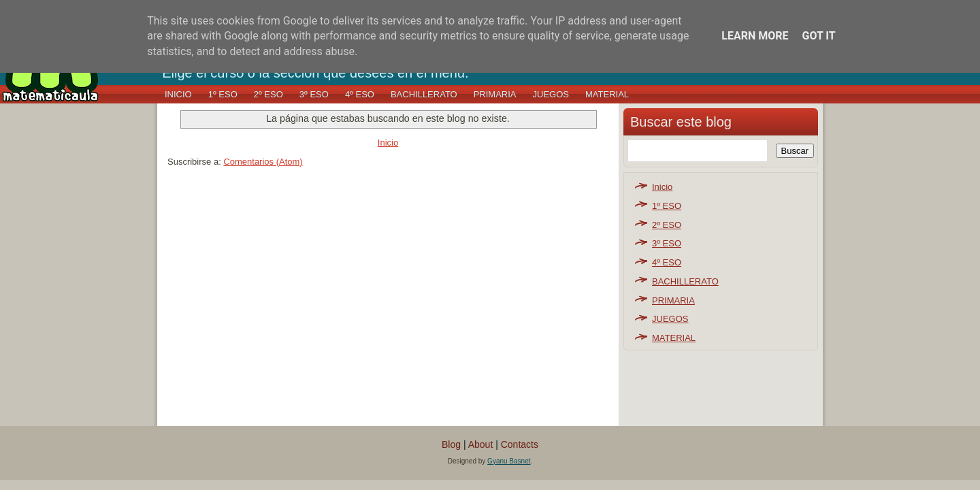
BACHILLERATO (424, 94)
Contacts (520, 444)
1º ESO (223, 94)
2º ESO (268, 94)
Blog (451, 444)
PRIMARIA (495, 94)
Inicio (178, 94)
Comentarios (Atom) (263, 162)
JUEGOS (551, 94)
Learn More (755, 36)
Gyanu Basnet (509, 461)
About (481, 444)
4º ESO (360, 94)
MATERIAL (607, 94)
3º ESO (314, 94)
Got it (818, 36)
